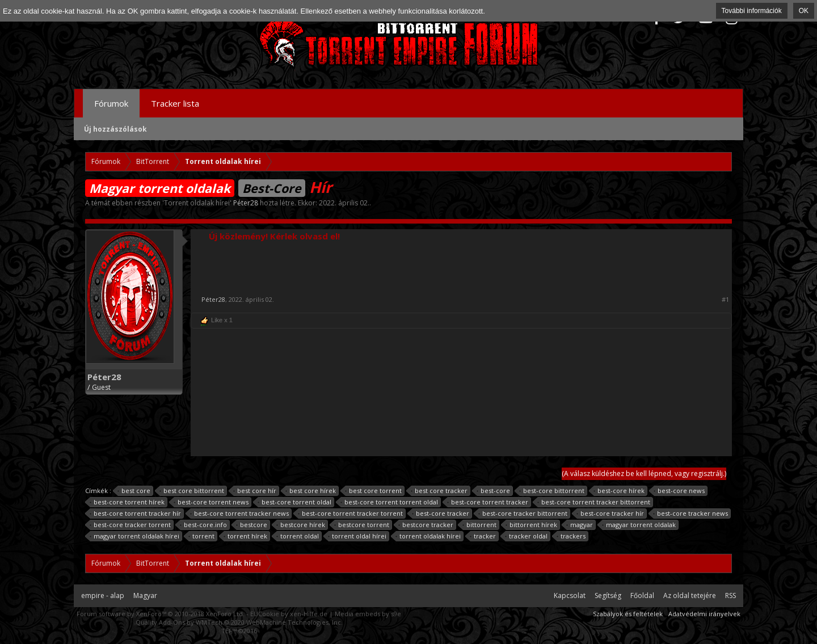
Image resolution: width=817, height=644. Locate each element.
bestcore (252, 525)
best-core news (679, 491)
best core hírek (311, 491)
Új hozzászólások (115, 129)
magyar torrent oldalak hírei (135, 536)
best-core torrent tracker (488, 502)
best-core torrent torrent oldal (389, 502)
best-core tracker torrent (130, 525)
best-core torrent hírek (127, 502)
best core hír (255, 491)
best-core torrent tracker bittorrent (594, 502)
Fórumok (111, 103)
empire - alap (103, 595)
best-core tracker (441, 513)
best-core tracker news (691, 513)
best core (134, 491)
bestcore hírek (301, 525)
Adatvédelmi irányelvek (704, 614)
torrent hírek (246, 536)
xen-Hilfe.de (309, 614)
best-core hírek (619, 491)
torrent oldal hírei (357, 536)
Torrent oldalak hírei (197, 203)
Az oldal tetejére (690, 595)
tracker (483, 536)
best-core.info (204, 525)
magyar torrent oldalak (639, 525)
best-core (494, 491)
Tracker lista (175, 103)
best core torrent (374, 491)
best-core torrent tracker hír (136, 513)
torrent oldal (298, 536)
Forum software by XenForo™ (161, 614)
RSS (730, 595)
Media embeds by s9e (368, 614)
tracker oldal (527, 536)
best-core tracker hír (610, 513)
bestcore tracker (426, 525)
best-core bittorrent (552, 491)
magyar (580, 525)
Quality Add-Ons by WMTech (239, 622)
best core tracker (439, 491)
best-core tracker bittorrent (523, 513)
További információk (752, 11)
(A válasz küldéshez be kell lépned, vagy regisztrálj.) (644, 473)
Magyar (145, 595)
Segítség (608, 595)
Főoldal (642, 595)
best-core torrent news (211, 502)
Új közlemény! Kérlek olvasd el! (274, 236)
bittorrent (480, 525)
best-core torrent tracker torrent (351, 513)
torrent (202, 536)
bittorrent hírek (532, 525)
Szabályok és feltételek (628, 614)
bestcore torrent (362, 525)
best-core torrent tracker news (240, 513)
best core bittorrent (192, 491)
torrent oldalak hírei (428, 536)
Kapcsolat (570, 595)
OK (804, 11)
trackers (571, 536)
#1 (725, 300)
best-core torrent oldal (295, 502)
